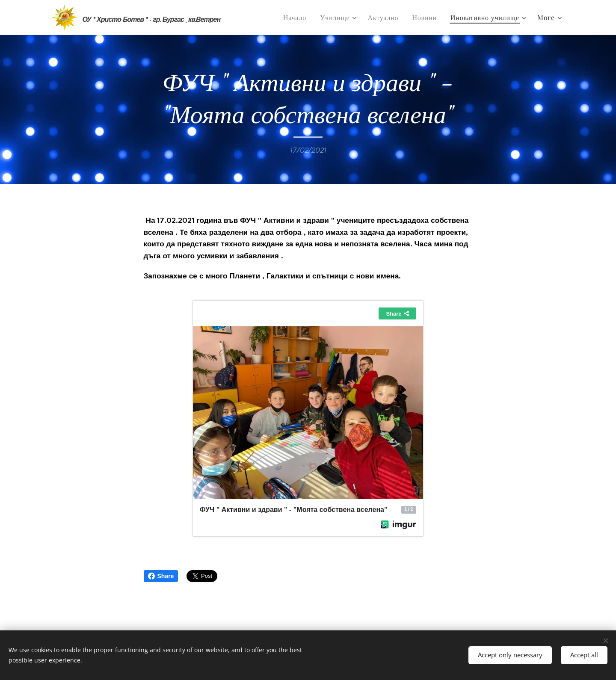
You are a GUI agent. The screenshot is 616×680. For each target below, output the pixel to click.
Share (161, 576)
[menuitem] (297, 18)
